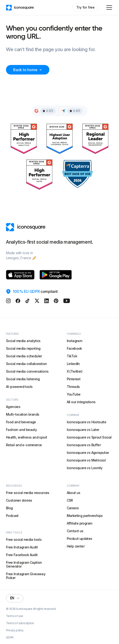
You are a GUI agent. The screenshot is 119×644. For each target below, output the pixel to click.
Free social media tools (24, 539)
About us (74, 493)
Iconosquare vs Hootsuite (87, 422)
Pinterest (74, 379)
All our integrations (81, 402)
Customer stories (19, 500)
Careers (73, 508)
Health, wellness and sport (26, 437)
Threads (73, 387)
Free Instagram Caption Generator (24, 564)
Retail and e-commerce (24, 445)
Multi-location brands (23, 414)
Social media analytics (23, 341)
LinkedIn (73, 364)
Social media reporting (23, 348)
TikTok (72, 356)
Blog (9, 508)
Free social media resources (28, 493)
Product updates (80, 539)
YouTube (74, 394)
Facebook (74, 348)
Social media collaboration (26, 364)
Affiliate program (80, 523)
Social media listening (23, 379)
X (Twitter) (75, 371)
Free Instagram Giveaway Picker (26, 576)
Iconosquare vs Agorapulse (88, 453)
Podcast (12, 516)
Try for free (85, 7)
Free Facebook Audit (22, 555)
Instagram (75, 341)
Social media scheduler (24, 356)
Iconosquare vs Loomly (85, 468)
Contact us (75, 531)
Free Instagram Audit (22, 547)
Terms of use (15, 616)
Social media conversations (27, 371)
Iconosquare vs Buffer (84, 445)
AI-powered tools (19, 387)
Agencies (13, 407)
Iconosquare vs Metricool (86, 460)
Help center (76, 546)
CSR (70, 500)
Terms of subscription (20, 623)
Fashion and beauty (21, 430)
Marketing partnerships (85, 516)
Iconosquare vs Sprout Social (89, 437)
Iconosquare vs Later (83, 430)
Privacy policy (15, 630)
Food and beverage (21, 422)
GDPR (10, 638)
